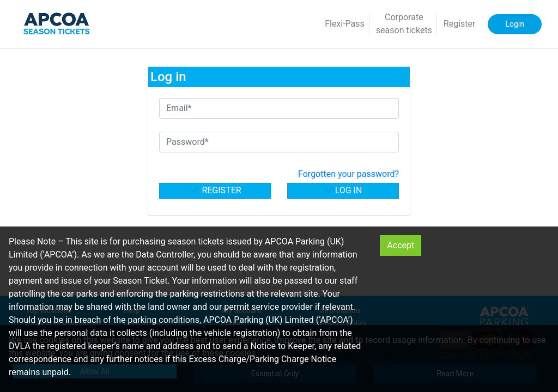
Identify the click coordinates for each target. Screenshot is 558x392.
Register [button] (460, 24)
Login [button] (515, 24)
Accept (401, 245)
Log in (343, 190)
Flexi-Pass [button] (345, 24)
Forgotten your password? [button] (348, 174)
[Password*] (279, 142)
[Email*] (279, 108)
